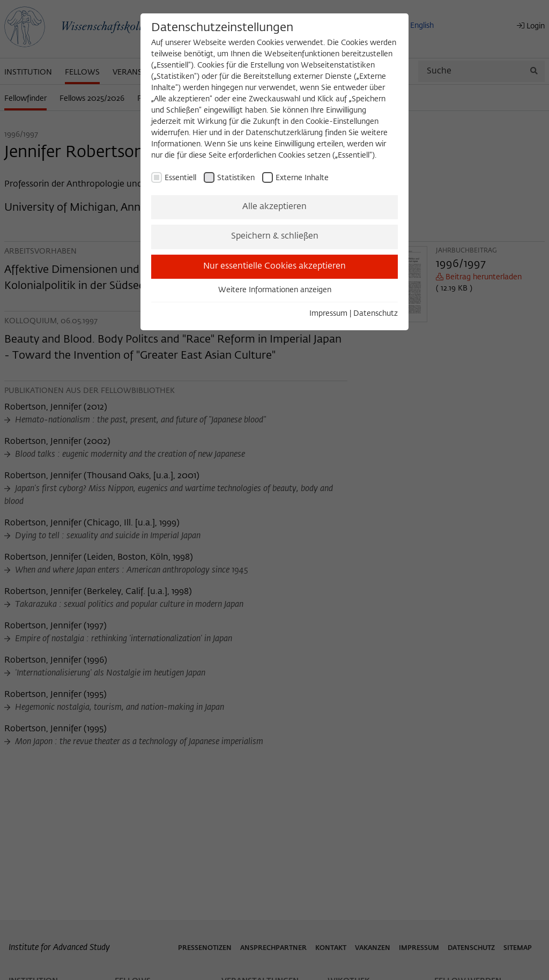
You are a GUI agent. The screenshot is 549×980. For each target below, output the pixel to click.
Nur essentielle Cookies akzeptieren (274, 266)
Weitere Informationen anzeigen (275, 290)
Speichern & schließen (275, 236)
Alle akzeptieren (274, 207)
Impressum (328, 314)
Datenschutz (376, 314)
